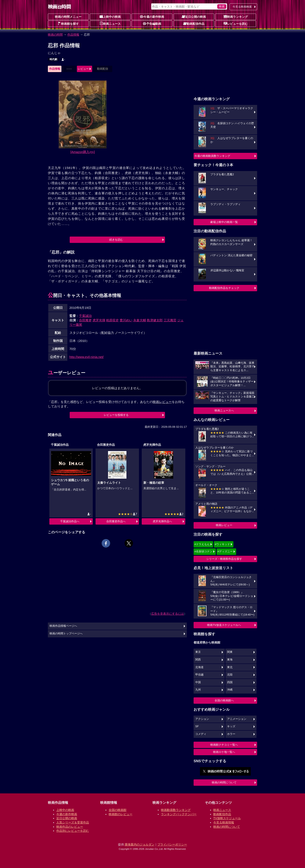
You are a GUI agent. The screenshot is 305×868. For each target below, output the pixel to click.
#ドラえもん (202, 544)
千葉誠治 (85, 316)
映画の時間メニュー (68, 17)
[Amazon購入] (83, 152)
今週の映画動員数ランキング (212, 156)
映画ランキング (236, 17)
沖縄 (230, 690)
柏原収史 (112, 320)
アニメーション (237, 719)
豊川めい (126, 320)
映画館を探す (68, 24)
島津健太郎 (155, 320)
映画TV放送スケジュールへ (224, 625)
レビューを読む (236, 24)
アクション (202, 719)
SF (197, 726)
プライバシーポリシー (172, 844)
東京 (198, 652)
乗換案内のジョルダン (140, 844)
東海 (230, 660)
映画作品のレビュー (70, 827)
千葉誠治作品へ (70, 521)
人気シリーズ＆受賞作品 (73, 822)
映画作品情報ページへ (63, 626)
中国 (198, 682)
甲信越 (199, 675)
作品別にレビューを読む (73, 831)
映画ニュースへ (224, 410)
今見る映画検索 (242, 7)
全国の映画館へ (224, 700)
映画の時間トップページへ (66, 634)
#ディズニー (225, 551)
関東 (230, 652)
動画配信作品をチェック (224, 288)
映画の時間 (55, 35)
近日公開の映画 (194, 17)
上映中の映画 (110, 17)
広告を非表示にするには (168, 614)
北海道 (199, 667)
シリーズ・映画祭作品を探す (224, 559)
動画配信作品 (194, 24)
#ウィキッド (222, 544)
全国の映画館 (118, 810)
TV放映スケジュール (227, 818)
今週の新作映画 (152, 17)
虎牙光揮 (99, 320)
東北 (230, 667)
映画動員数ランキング (176, 810)
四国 (230, 682)
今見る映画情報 (224, 822)
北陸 (230, 675)
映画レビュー (224, 525)
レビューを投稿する (116, 415)
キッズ (231, 726)
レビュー (83, 69)
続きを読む (116, 240)
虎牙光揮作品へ (162, 521)
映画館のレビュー (121, 814)
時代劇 (53, 59)
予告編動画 (152, 24)
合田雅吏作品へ (116, 521)
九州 (198, 690)
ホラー (231, 734)
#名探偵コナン (203, 551)
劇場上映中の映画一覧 (224, 222)
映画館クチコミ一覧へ (224, 745)
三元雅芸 (170, 320)
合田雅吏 (85, 320)
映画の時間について (224, 782)
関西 (198, 660)
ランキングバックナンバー (179, 814)
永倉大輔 (140, 320)
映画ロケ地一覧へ (224, 752)
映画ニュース (110, 24)
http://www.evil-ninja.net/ (87, 357)
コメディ (201, 734)
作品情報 (73, 35)
